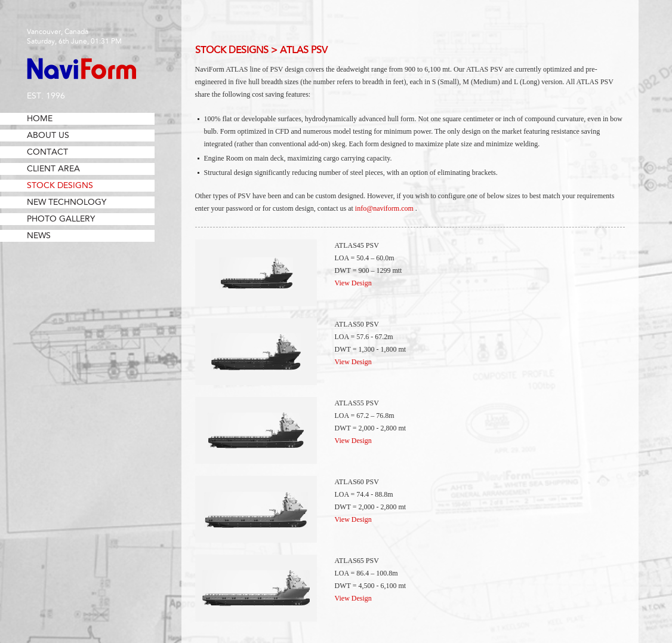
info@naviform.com (384, 208)
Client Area (53, 169)
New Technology (67, 202)
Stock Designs (60, 186)
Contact (47, 152)
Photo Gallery (61, 219)
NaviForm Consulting (81, 69)
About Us (48, 136)
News (39, 236)
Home (40, 119)
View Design (353, 283)
